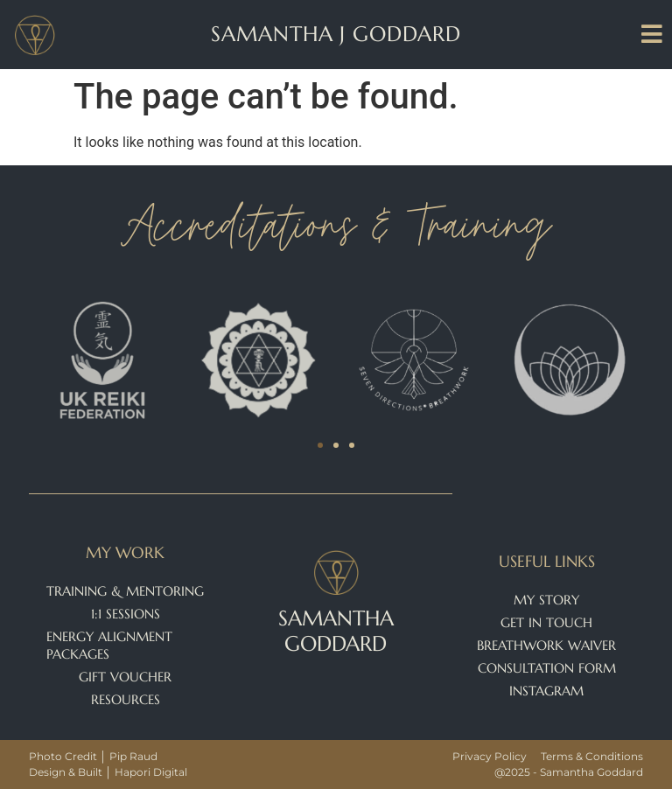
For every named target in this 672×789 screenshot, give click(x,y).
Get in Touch (546, 622)
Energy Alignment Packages (109, 645)
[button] (320, 445)
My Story (546, 600)
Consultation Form (547, 668)
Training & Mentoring (125, 591)
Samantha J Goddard (336, 34)
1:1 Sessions (126, 614)
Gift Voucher (125, 677)
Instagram (546, 691)
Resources (126, 699)
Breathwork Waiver (546, 645)
